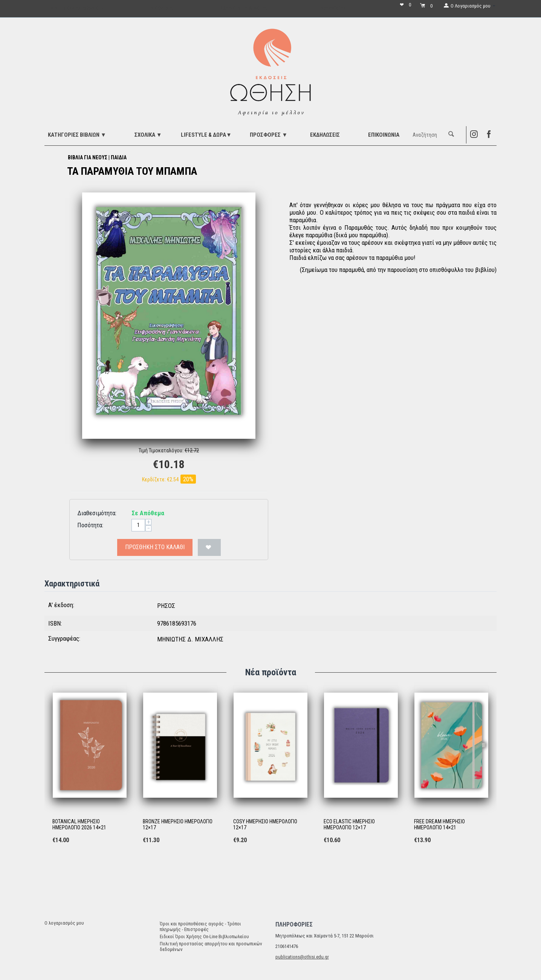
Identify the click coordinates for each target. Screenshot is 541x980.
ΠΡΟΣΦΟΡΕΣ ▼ (269, 135)
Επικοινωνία (384, 135)
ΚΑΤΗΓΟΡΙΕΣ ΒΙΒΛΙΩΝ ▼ (77, 135)
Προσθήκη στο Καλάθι (155, 547)
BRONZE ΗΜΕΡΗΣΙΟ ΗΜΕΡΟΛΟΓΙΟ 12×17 (178, 825)
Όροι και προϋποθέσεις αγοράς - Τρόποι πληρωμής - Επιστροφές (200, 927)
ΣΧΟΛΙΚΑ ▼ (148, 135)
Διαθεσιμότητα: (97, 513)
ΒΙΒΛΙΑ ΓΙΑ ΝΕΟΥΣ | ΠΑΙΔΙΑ (97, 157)
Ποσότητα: (90, 525)
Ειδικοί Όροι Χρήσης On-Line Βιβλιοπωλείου (204, 936)
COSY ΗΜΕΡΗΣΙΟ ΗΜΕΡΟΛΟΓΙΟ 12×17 (265, 825)
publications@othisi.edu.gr (302, 957)
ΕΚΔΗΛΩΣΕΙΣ (325, 135)
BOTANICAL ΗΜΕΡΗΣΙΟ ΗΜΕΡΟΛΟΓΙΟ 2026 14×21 (79, 825)
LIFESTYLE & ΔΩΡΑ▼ (206, 135)
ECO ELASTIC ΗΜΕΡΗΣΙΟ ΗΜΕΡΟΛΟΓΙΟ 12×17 (349, 825)
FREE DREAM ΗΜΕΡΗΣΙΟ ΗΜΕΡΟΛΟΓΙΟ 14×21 (439, 825)
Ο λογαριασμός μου (64, 923)
